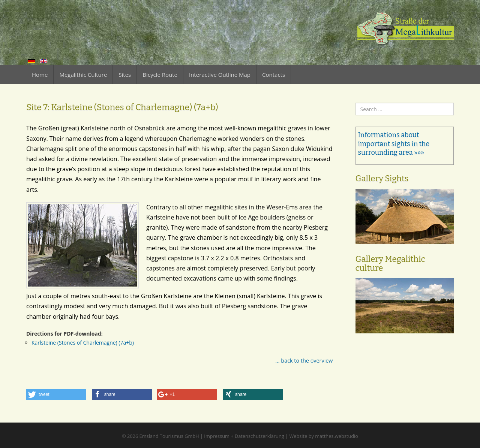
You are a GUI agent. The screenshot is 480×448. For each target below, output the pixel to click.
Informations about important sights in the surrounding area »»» (394, 144)
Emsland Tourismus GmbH (169, 436)
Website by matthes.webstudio (324, 436)
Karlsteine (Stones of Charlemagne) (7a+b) (83, 343)
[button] (56, 394)
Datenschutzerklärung (259, 436)
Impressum (217, 436)
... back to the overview (304, 361)
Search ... (356, 103)
